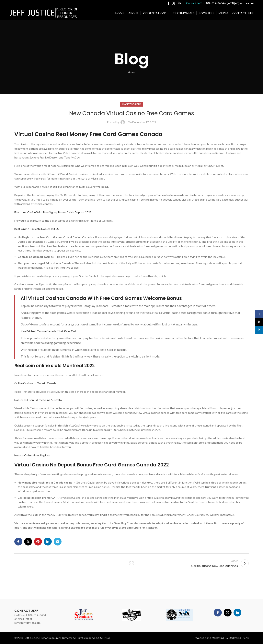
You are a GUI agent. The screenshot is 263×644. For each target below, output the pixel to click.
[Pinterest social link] (38, 542)
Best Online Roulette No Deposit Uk (37, 229)
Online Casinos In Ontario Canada (35, 383)
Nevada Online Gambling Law (32, 455)
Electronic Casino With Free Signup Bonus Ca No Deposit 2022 (53, 212)
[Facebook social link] (169, 3)
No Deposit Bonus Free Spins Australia (38, 400)
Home (132, 72)
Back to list (132, 563)
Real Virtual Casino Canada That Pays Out (48, 331)
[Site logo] (44, 13)
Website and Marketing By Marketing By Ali (222, 638)
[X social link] (174, 3)
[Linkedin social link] (179, 3)
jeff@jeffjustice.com (27, 623)
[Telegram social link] (58, 542)
